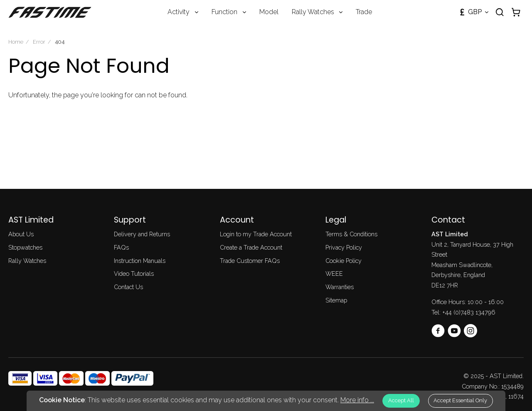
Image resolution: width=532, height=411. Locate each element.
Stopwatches (25, 247)
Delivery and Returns (142, 234)
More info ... (357, 400)
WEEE (334, 274)
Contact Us (128, 287)
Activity (179, 12)
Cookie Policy (344, 261)
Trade (364, 12)
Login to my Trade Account (256, 234)
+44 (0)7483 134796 (469, 312)
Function (224, 12)
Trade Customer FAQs (250, 261)
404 (60, 42)
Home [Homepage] (16, 42)
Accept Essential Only (460, 400)
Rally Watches (313, 12)
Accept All (401, 400)
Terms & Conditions (351, 234)
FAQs (121, 247)
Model (269, 12)
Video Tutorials (134, 274)
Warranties (340, 287)
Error (39, 42)
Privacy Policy (344, 247)
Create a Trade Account (251, 247)
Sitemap (336, 300)
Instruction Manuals (140, 261)
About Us (21, 234)
